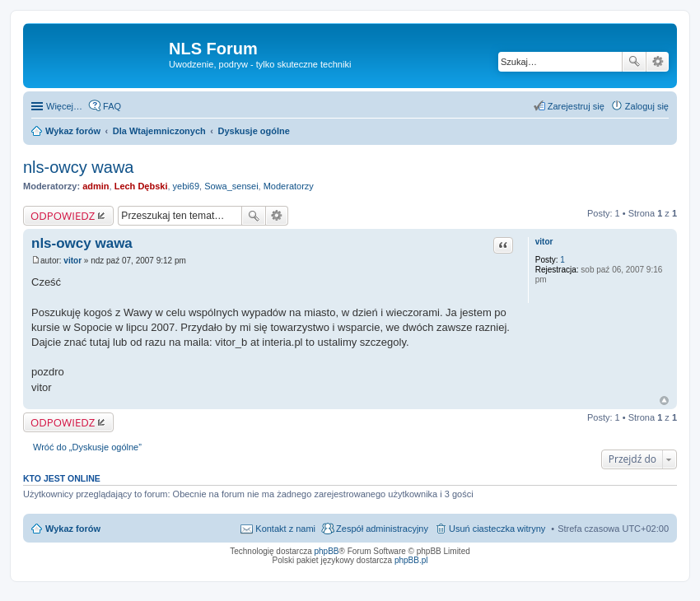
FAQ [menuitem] (112, 106)
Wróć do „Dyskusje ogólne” (87, 447)
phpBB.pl (411, 560)
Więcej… (64, 106)
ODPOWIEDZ (63, 216)
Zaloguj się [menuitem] (647, 106)
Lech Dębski (141, 186)
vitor (544, 242)
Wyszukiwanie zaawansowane (658, 62)
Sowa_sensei (231, 186)
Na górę (664, 401)
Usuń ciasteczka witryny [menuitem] (497, 529)
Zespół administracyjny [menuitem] (382, 529)
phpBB (327, 551)
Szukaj (634, 62)
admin (96, 186)
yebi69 (186, 186)
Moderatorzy (289, 186)
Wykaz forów (73, 529)
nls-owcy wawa (78, 167)
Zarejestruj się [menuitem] (576, 106)
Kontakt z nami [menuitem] (285, 529)
